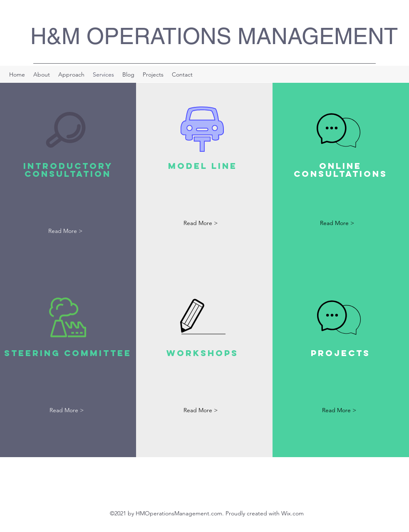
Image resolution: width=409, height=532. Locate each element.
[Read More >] (65, 231)
